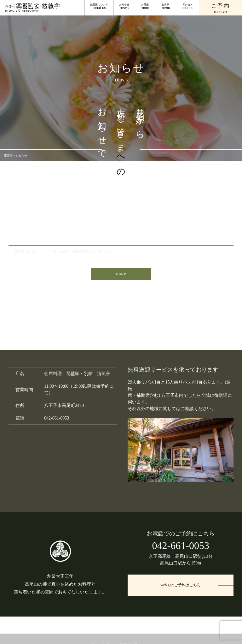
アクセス (187, 7)
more (121, 275)
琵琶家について (99, 7)
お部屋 (145, 7)
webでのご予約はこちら (181, 590)
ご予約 (221, 9)
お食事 (165, 7)
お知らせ (124, 7)
